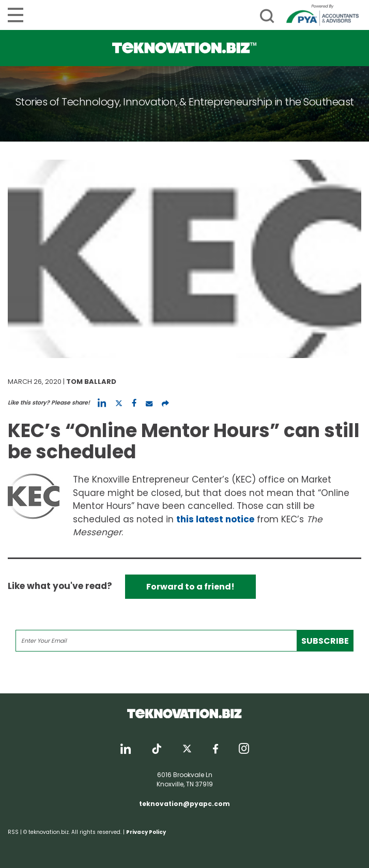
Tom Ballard (91, 382)
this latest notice (215, 519)
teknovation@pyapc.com (185, 804)
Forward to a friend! (190, 587)
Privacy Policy (146, 832)
